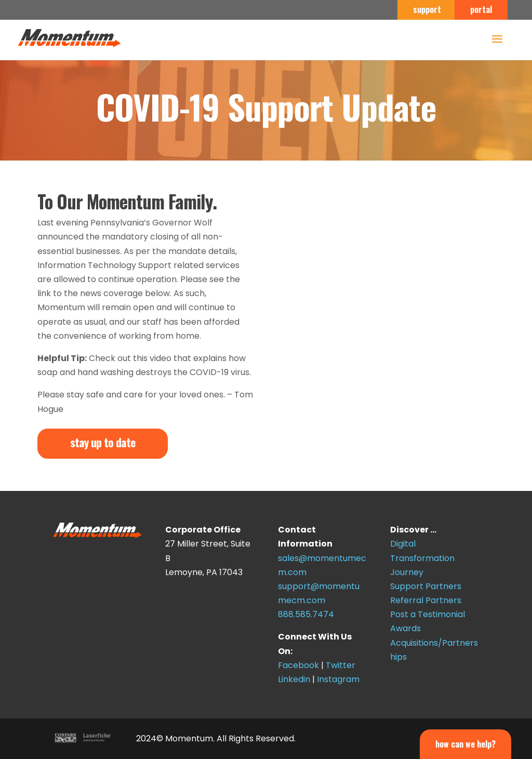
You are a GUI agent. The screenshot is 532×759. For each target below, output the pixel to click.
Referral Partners (426, 600)
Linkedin (294, 679)
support (427, 10)
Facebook (298, 665)
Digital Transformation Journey (422, 558)
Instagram (338, 679)
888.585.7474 (306, 614)
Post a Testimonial (428, 614)
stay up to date (103, 442)
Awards (405, 628)
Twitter (341, 665)
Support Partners (426, 586)
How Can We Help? (465, 744)
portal (481, 10)
